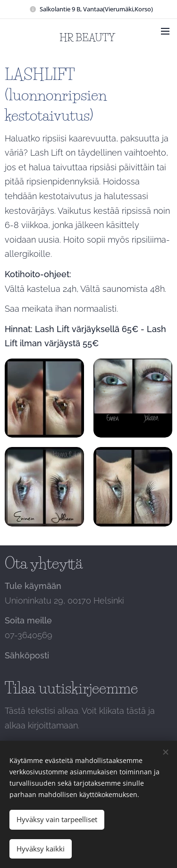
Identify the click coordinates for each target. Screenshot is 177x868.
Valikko (165, 31)
